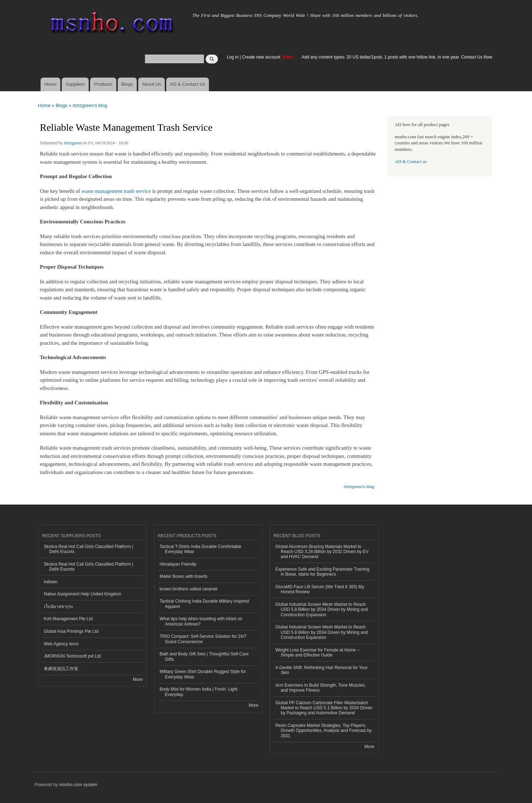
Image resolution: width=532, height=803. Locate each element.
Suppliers (75, 84)
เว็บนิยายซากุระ (59, 607)
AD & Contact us (411, 162)
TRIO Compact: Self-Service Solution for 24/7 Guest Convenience (203, 639)
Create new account (262, 57)
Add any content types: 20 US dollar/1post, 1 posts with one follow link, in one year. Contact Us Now (397, 57)
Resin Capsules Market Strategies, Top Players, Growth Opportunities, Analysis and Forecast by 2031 (323, 731)
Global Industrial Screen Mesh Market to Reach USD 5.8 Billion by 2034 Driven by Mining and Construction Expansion (321, 610)
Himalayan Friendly (178, 564)
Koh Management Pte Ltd (68, 619)
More (138, 679)
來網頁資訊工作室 (61, 669)
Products (103, 84)
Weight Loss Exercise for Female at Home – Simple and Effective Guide (317, 653)
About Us (151, 84)
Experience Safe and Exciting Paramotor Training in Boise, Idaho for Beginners (322, 572)
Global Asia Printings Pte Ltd (71, 631)
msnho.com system (78, 785)
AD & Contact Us (188, 84)
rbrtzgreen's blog (90, 105)
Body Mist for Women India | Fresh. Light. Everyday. (199, 692)
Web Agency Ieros (61, 644)
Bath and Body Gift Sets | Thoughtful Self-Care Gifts (204, 656)
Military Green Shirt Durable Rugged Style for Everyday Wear (203, 674)
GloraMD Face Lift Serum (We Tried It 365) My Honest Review (320, 589)
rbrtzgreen (73, 143)
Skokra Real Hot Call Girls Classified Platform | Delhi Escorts (88, 549)
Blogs (127, 84)
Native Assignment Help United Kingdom (83, 594)
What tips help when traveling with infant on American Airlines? (201, 621)
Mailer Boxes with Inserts (184, 576)
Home (50, 84)
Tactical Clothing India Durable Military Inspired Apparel (204, 604)
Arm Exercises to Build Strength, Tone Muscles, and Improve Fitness (321, 688)
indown (51, 582)
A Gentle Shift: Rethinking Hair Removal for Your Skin (321, 670)
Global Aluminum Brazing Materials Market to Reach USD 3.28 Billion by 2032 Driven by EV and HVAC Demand (322, 552)
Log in (233, 57)
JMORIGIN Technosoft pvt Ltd (72, 656)
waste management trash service (116, 191)
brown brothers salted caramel (189, 589)
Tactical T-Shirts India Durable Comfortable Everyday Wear (201, 549)
